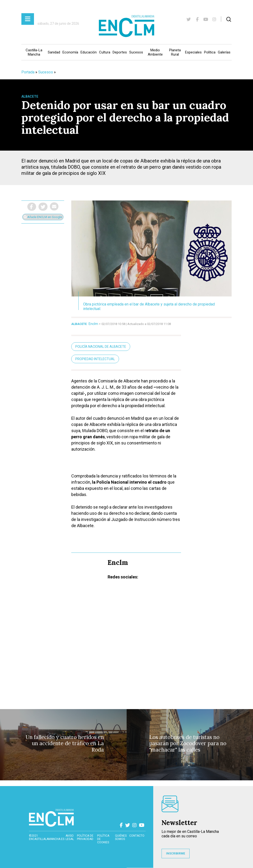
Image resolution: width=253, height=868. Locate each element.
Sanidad (54, 52)
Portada (28, 72)
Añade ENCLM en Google (43, 217)
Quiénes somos (121, 837)
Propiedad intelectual (95, 359)
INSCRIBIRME (176, 854)
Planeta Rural (175, 52)
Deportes (120, 52)
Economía (70, 52)
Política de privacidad (85, 837)
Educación (89, 52)
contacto (137, 836)
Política (210, 52)
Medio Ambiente (155, 52)
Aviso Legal (70, 837)
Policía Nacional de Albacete (101, 347)
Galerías (224, 52)
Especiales (193, 52)
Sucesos (136, 52)
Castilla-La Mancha (34, 52)
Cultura (105, 52)
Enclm (93, 324)
